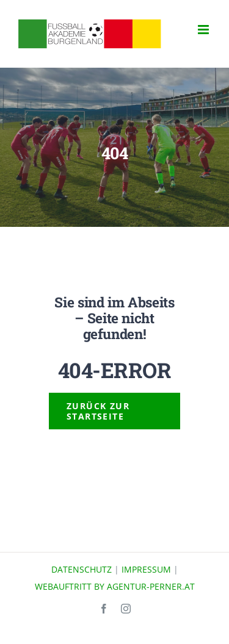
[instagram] (126, 609)
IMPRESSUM (146, 569)
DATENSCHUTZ (82, 569)
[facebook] (104, 609)
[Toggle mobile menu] (204, 30)
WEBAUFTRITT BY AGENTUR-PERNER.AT (115, 586)
